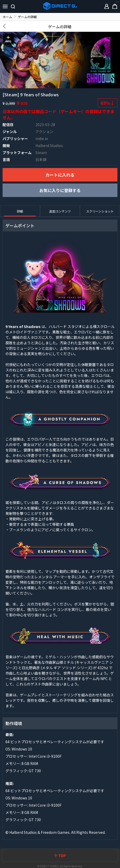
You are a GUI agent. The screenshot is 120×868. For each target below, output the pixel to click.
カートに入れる (60, 175)
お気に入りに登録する (60, 190)
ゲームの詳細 (60, 27)
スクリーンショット (100, 211)
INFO (8, 39)
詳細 (20, 211)
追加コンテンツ (60, 211)
